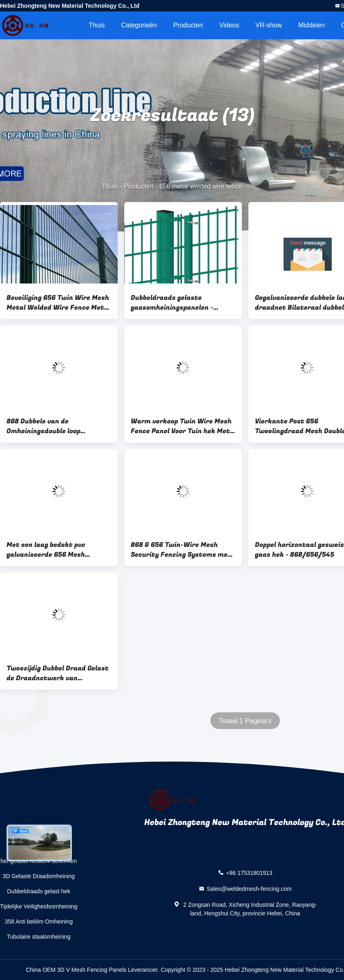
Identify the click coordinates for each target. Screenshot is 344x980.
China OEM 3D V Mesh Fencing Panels (76, 970)
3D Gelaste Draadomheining (39, 876)
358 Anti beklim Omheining (39, 922)
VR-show (269, 25)
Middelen (312, 25)
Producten (188, 25)
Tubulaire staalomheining (39, 937)
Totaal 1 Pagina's (245, 721)
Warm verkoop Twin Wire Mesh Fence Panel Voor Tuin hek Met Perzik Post (181, 426)
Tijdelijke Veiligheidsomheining (39, 906)
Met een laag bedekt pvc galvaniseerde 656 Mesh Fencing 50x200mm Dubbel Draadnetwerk (50, 550)
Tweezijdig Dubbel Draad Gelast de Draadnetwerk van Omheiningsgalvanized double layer (58, 673)
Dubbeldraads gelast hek (39, 891)
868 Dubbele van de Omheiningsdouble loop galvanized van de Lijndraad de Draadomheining (57, 426)
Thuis (97, 25)
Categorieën (139, 25)
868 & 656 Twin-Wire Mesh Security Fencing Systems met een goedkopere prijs (181, 550)
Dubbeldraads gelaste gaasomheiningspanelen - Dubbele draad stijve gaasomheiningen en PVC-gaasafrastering (172, 303)
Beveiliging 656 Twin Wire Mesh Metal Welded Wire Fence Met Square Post (58, 303)
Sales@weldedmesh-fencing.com (249, 889)
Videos (229, 25)
